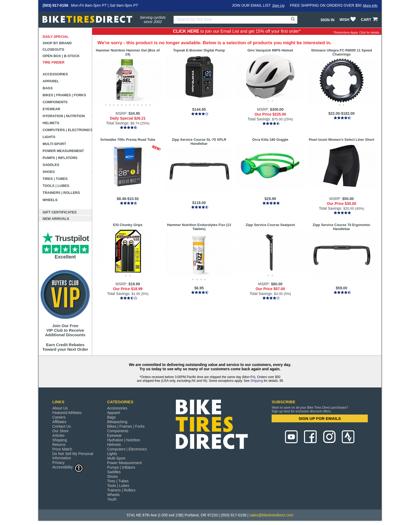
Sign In (327, 20)
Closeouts (53, 49)
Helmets (51, 123)
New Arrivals (56, 219)
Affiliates (59, 422)
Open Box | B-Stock (61, 56)
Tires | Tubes (55, 179)
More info (370, 5)
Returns (59, 445)
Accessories (55, 74)
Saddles (51, 165)
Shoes (49, 172)
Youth (112, 499)
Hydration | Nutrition (64, 116)
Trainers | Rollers (61, 193)
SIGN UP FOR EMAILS (320, 418)
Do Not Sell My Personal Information (73, 456)
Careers (59, 417)
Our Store (60, 431)
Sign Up (278, 5)
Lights (49, 137)
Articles (58, 435)
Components (55, 102)
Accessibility (68, 467)
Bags (48, 88)
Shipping (257, 381)
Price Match (62, 449)
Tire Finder (54, 62)
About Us (60, 408)
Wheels (50, 200)
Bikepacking (117, 422)
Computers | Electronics (67, 130)
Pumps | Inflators (60, 158)
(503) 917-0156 (55, 5)
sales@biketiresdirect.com (271, 515)
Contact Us (61, 426)
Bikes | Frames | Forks (64, 95)
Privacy (58, 463)
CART (370, 20)
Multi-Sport (54, 144)
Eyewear (51, 109)
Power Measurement (63, 151)
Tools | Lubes (56, 186)
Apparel (51, 81)
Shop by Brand (57, 43)
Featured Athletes (67, 413)
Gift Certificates (60, 212)
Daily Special (56, 37)
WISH (348, 20)
